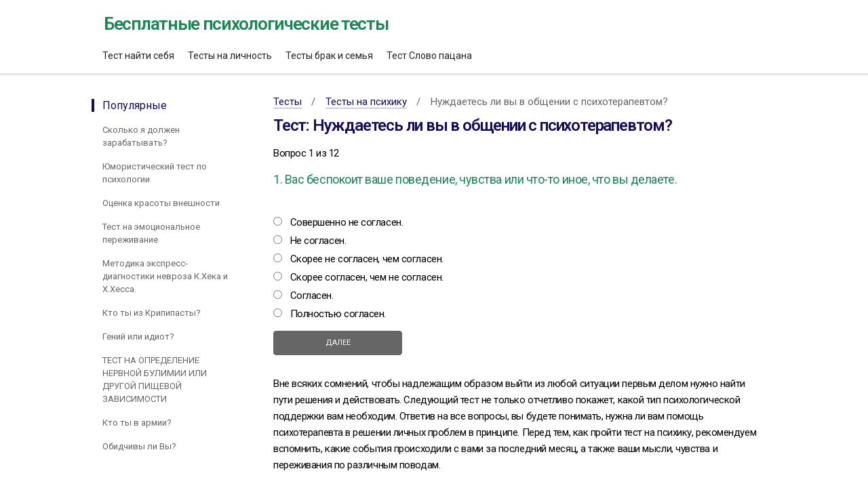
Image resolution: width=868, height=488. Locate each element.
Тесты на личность (230, 56)
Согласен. (312, 296)
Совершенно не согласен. (347, 222)
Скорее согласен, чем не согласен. (367, 277)
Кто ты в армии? (137, 423)
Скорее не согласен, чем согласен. (367, 259)
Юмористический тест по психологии (155, 173)
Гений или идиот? (138, 337)
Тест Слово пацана (429, 56)
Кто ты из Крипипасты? (152, 313)
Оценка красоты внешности (161, 203)
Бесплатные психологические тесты (246, 24)
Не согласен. (318, 241)
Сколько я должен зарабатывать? (141, 136)
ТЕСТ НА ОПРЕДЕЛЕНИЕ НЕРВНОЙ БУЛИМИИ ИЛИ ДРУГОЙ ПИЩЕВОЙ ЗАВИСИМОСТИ (155, 380)
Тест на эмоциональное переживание (151, 233)
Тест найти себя (138, 56)
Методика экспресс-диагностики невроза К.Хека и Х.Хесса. (165, 276)
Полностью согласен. (338, 314)
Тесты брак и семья (329, 56)
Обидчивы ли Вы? (139, 446)
